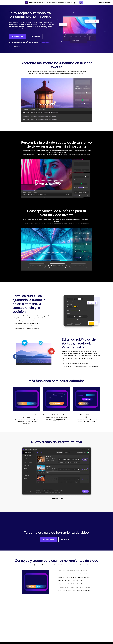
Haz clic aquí (46, 42)
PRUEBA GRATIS (18, 36)
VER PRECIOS (35, 36)
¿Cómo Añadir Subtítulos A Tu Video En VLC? (73, 581)
